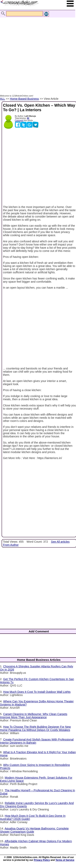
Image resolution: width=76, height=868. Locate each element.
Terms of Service (65, 860)
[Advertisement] (37, 52)
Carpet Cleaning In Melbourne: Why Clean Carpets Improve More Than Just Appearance (34, 716)
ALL (2, 99)
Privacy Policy (42, 860)
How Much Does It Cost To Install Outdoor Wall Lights (37, 692)
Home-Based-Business (24, 99)
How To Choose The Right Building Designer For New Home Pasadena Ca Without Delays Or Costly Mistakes (35, 728)
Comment (19, 120)
